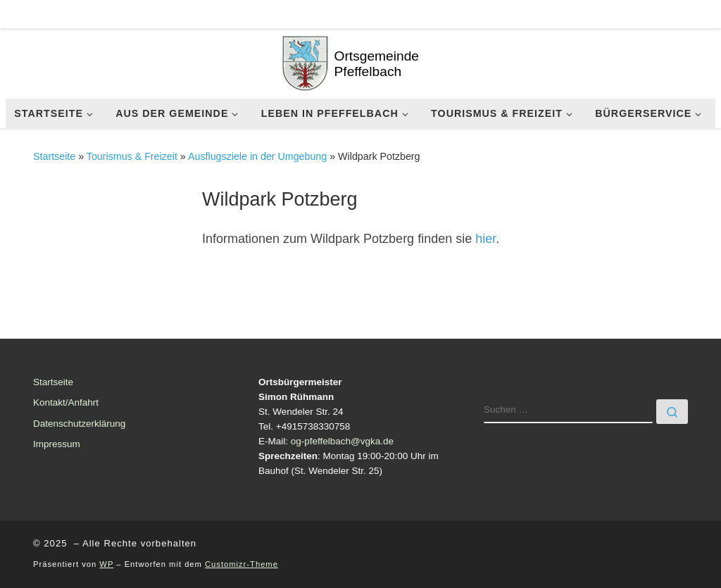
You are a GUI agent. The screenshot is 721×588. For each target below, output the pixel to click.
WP (106, 564)
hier (485, 239)
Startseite (54, 156)
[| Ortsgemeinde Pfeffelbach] (305, 61)
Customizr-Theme (242, 564)
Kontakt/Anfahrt (66, 402)
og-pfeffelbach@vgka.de (342, 441)
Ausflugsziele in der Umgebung (257, 156)
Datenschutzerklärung (79, 424)
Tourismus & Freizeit (132, 156)
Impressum (57, 444)
